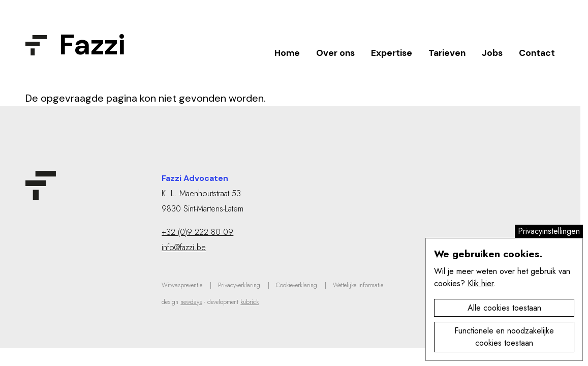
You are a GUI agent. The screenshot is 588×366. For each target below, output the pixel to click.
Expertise (392, 53)
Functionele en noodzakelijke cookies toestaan (504, 337)
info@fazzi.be (184, 247)
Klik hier (481, 283)
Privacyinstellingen (549, 231)
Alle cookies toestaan (504, 308)
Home (287, 53)
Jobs (492, 53)
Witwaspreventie (182, 285)
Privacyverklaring (239, 285)
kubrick (250, 302)
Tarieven (447, 53)
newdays (191, 302)
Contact (537, 53)
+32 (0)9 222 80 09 (197, 232)
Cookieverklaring (297, 285)
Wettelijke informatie (358, 285)
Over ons (335, 53)
